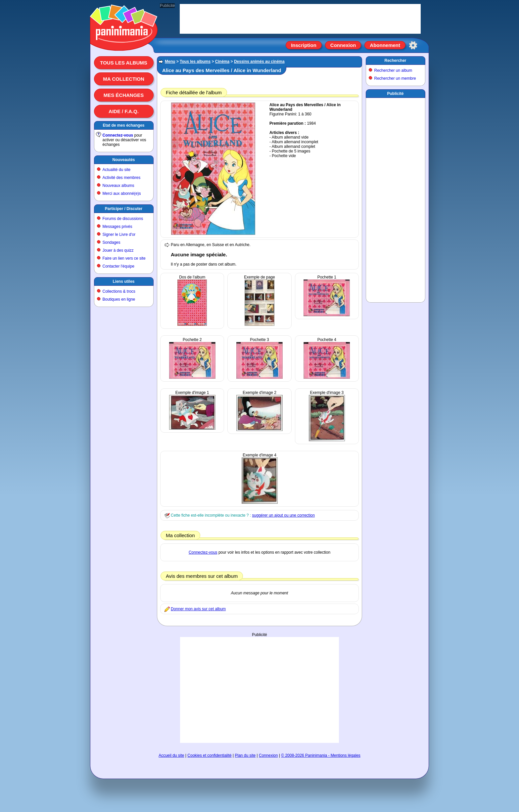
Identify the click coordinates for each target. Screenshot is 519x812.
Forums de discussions (123, 219)
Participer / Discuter (124, 209)
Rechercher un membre (395, 78)
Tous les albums (124, 63)
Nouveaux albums (118, 186)
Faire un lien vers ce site (124, 258)
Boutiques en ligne (119, 299)
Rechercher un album (393, 70)
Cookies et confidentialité (209, 755)
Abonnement (385, 45)
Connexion (343, 45)
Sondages (112, 242)
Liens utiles (123, 281)
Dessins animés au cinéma (259, 62)
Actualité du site (117, 170)
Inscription (304, 45)
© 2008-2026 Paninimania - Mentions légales (321, 755)
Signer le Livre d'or (119, 235)
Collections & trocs (119, 291)
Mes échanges (124, 95)
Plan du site (245, 755)
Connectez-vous (118, 135)
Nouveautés (123, 160)
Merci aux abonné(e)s (122, 193)
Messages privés (118, 227)
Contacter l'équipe (118, 266)
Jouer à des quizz (118, 250)
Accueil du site (171, 755)
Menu (170, 62)
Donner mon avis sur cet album (198, 609)
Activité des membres (122, 178)
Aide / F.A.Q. (124, 111)
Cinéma (222, 62)
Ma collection (123, 79)
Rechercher (395, 61)
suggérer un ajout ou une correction (283, 515)
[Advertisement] (259, 690)
